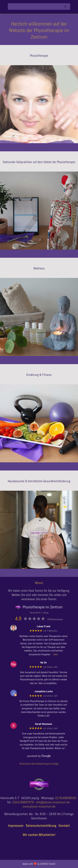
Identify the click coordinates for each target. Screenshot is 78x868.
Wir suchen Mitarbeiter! (39, 835)
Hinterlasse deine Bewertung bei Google (39, 764)
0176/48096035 (66, 798)
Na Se (44, 662)
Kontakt (64, 826)
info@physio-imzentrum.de (53, 802)
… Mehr (55, 654)
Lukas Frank (44, 626)
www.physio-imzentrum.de (39, 806)
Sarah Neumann (44, 724)
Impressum (16, 826)
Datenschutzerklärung (41, 826)
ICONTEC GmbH (48, 864)
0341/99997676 (23, 802)
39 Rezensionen (55, 619)
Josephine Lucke (44, 691)
